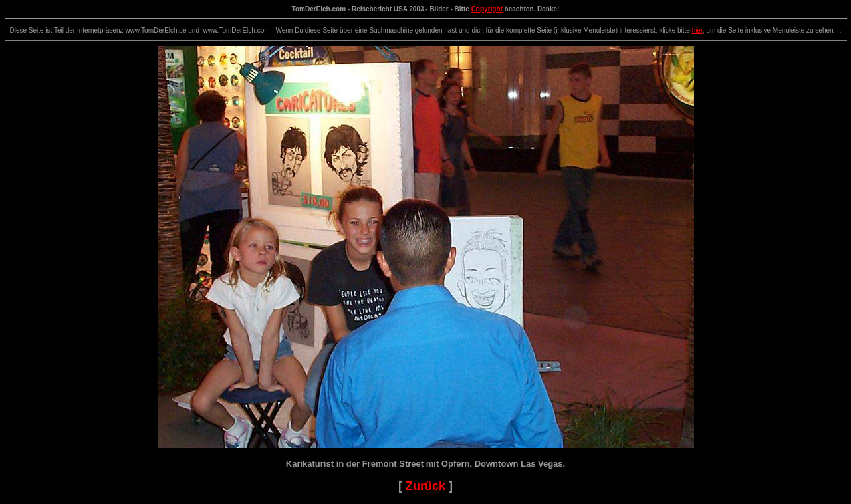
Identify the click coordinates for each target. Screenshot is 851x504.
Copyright (487, 9)
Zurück (425, 486)
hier (697, 30)
